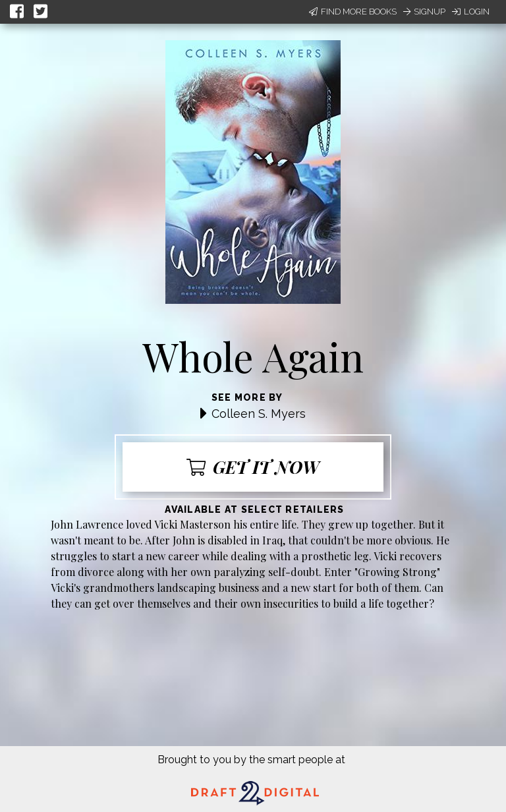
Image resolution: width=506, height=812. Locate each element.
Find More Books (353, 12)
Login (471, 12)
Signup (424, 12)
